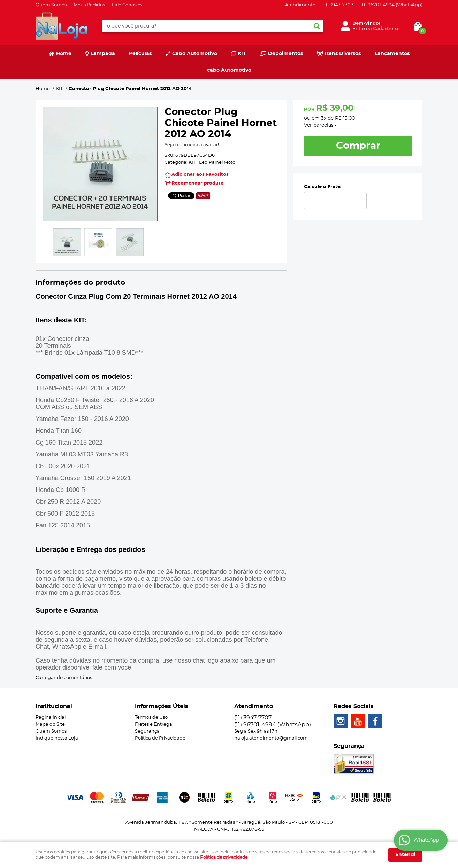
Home (64, 54)
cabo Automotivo (229, 70)
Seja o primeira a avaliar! (192, 145)
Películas (140, 54)
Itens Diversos (343, 54)
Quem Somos (51, 5)
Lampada (103, 54)
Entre (359, 29)
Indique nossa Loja (57, 738)
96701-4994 (391, 5)
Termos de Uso (151, 717)
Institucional (54, 706)
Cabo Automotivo (195, 54)
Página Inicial (51, 717)
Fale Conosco (127, 5)
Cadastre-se (386, 29)
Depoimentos (285, 54)
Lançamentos (392, 54)
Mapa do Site (50, 724)
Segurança (147, 731)
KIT (242, 54)
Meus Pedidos (89, 5)
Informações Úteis (162, 706)
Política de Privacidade (160, 738)
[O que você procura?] (317, 26)
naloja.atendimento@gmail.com (271, 738)
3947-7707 (338, 5)
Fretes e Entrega (154, 724)
